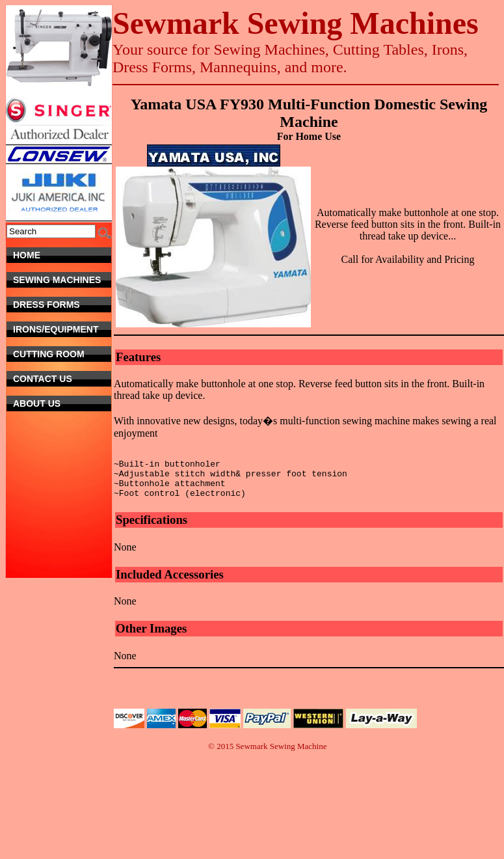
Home (62, 255)
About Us (62, 403)
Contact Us (58, 379)
